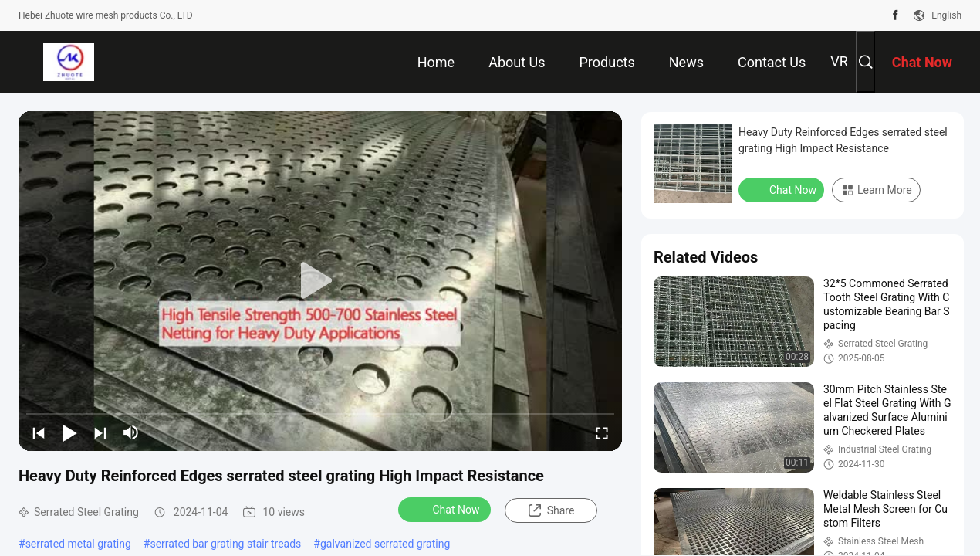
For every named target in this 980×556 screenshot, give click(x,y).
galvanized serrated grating (385, 544)
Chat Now (446, 509)
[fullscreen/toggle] (602, 432)
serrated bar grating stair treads (225, 544)
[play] (320, 281)
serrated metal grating (78, 544)
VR (839, 61)
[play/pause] (69, 432)
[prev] (39, 432)
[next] (100, 432)
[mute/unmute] (131, 432)
